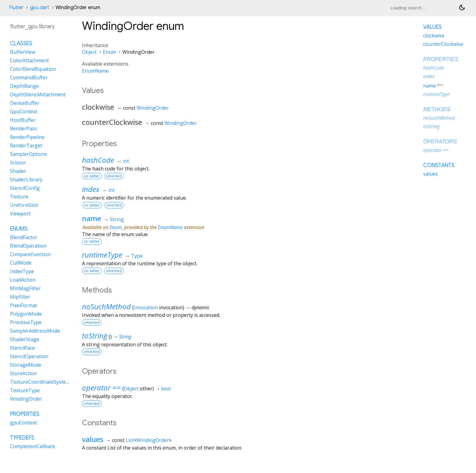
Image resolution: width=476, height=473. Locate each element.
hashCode (98, 160)
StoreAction (23, 373)
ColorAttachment (29, 60)
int (126, 161)
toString (95, 336)
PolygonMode (26, 314)
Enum (109, 52)
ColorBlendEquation (33, 69)
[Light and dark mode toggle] (462, 8)
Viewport (20, 214)
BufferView (23, 52)
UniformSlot (24, 205)
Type (137, 256)
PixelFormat (24, 305)
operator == (101, 387)
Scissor (18, 163)
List (130, 440)
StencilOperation (29, 356)
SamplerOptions (29, 154)
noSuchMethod (106, 306)
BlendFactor (24, 237)
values (93, 439)
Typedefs (22, 438)
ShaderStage (25, 339)
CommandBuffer (29, 77)
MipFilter (20, 297)
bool (166, 389)
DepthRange (24, 86)
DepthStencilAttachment (38, 94)
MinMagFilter (25, 288)
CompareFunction (30, 254)
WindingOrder (153, 108)
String (117, 219)
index (91, 189)
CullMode (21, 263)
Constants (439, 165)
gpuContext (24, 423)
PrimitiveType (26, 322)
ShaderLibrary (26, 180)
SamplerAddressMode (35, 331)
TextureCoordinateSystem (40, 382)
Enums (19, 229)
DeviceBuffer (25, 103)
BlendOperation (28, 246)
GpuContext (24, 111)
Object (89, 52)
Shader (18, 171)
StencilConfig (25, 188)
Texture (19, 197)
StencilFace (22, 348)
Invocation (146, 307)
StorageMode (26, 365)
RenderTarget (26, 146)
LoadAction (23, 280)
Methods (437, 109)
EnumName (95, 71)
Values (432, 27)
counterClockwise (443, 44)
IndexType (22, 271)
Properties (25, 414)
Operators (440, 142)
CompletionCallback (33, 446)
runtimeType (102, 255)
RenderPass (24, 129)
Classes (21, 43)
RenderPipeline (27, 137)
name (92, 218)
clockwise (434, 36)
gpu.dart (39, 8)
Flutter (16, 8)
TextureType (25, 390)
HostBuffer (23, 120)
